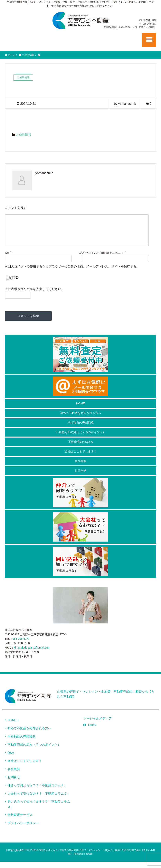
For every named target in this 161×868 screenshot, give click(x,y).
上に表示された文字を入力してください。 (34, 295)
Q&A (11, 759)
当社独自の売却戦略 (81, 429)
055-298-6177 (21, 645)
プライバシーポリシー (23, 829)
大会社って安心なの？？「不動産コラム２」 (39, 800)
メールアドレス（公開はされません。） (103, 259)
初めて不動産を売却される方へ (80, 419)
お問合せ (80, 477)
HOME (81, 410)
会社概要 (80, 467)
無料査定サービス (20, 821)
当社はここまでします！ (81, 458)
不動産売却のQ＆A (81, 448)
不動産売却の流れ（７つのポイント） (81, 438)
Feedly (90, 731)
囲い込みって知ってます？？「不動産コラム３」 (39, 810)
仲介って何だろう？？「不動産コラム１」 (37, 792)
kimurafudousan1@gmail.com (32, 654)
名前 (7, 259)
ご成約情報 (24, 135)
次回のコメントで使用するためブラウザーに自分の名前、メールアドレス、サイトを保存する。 (72, 273)
